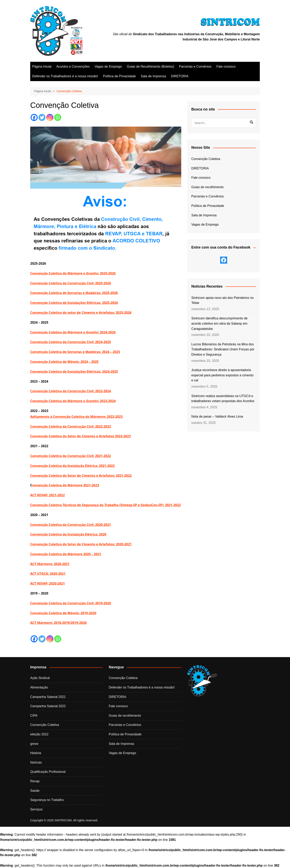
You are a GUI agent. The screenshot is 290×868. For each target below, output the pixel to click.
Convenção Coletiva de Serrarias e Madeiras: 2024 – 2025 (75, 352)
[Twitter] (42, 117)
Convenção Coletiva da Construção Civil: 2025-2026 (71, 283)
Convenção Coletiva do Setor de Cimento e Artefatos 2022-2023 (80, 436)
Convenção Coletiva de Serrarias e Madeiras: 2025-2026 (74, 293)
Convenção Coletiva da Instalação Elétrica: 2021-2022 (72, 466)
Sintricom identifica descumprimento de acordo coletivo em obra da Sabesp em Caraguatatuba (219, 323)
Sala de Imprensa (153, 76)
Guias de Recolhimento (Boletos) (151, 67)
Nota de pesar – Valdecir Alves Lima (217, 416)
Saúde (35, 791)
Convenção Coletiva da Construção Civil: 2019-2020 (71, 603)
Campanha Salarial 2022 (48, 706)
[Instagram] (50, 117)
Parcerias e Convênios (195, 67)
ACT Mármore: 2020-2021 (50, 564)
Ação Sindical (40, 678)
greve (34, 744)
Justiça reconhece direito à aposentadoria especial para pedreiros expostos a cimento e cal (222, 375)
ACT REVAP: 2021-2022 (48, 495)
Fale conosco (226, 67)
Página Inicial (42, 67)
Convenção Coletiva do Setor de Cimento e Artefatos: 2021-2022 (81, 476)
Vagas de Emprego (108, 67)
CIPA (34, 716)
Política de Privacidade (120, 76)
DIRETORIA (180, 76)
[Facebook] (34, 117)
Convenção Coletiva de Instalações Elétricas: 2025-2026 (74, 303)
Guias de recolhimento (207, 187)
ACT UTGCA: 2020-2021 (48, 574)
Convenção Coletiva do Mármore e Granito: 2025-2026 (73, 273)
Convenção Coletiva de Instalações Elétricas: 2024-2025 (74, 372)
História (36, 753)
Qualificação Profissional (48, 772)
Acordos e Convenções (73, 67)
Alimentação (39, 687)
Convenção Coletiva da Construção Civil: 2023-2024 (71, 391)
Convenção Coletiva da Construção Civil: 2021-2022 (71, 456)
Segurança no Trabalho (47, 800)
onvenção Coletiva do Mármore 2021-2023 (66, 485)
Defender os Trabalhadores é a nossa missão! (65, 76)
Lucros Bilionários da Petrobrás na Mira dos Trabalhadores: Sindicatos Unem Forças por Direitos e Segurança (223, 349)
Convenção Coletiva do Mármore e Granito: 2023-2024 (73, 401)
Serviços (36, 809)
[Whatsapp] (58, 117)
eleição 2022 (39, 734)
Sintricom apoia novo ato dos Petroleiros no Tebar (223, 300)
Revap (35, 781)
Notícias (36, 762)
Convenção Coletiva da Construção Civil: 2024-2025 (71, 342)
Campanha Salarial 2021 (48, 697)
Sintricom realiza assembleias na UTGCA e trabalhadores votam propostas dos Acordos (223, 399)
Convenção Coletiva (206, 159)
